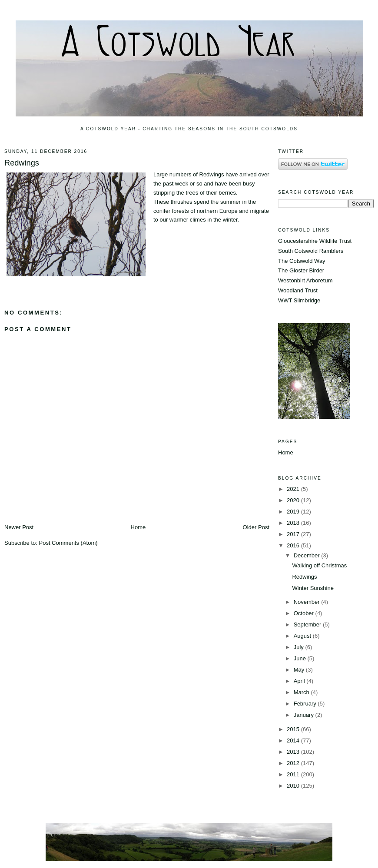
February (306, 704)
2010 (294, 786)
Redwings (22, 163)
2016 (294, 545)
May (300, 670)
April (300, 681)
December (308, 555)
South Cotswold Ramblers (311, 251)
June (301, 658)
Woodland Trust (298, 290)
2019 (294, 512)
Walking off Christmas (319, 565)
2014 (294, 740)
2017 (294, 534)
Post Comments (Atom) (68, 543)
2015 (294, 729)
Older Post (256, 527)
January (305, 715)
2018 (294, 523)
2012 (294, 763)
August (303, 636)
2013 (294, 752)
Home (138, 527)
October (305, 613)
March (302, 692)
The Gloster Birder (301, 270)
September (308, 624)
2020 (294, 500)
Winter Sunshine (313, 588)
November (308, 602)
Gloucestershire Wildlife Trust (315, 241)
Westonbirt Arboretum (305, 280)
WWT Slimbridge (299, 300)
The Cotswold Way (302, 261)
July (300, 647)
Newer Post (19, 527)
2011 (294, 774)
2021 (294, 489)
